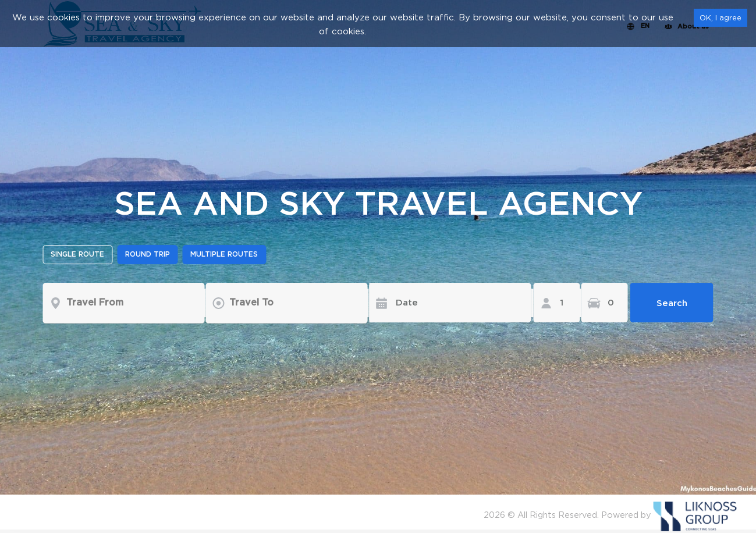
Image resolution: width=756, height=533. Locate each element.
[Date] (442, 303)
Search (672, 303)
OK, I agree (720, 17)
